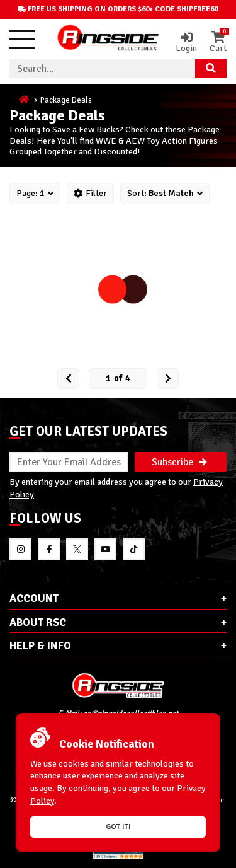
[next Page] (168, 379)
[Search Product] (211, 69)
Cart (218, 42)
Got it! (118, 827)
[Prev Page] (68, 379)
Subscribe (179, 462)
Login (186, 42)
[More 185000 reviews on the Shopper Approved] (118, 857)
